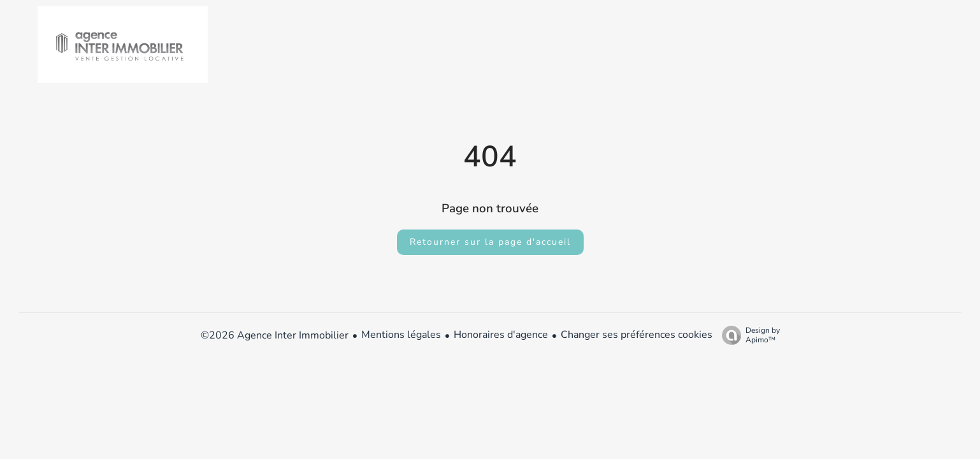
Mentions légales (401, 335)
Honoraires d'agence (501, 335)
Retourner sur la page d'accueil (490, 242)
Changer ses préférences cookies (637, 335)
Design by (748, 335)
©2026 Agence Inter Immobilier (275, 335)
